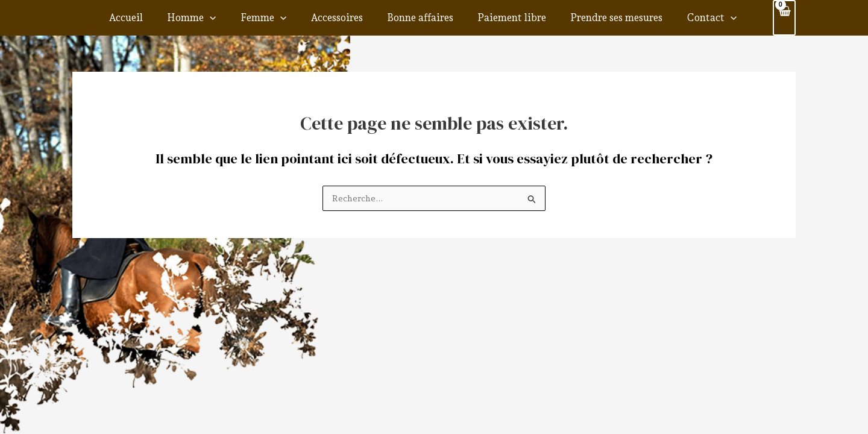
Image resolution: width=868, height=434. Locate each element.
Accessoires (353, 16)
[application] (245, 16)
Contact (689, 16)
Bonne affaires (427, 16)
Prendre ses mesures (604, 16)
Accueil (171, 16)
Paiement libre (509, 16)
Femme (289, 16)
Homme (227, 16)
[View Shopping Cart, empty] (784, 17)
